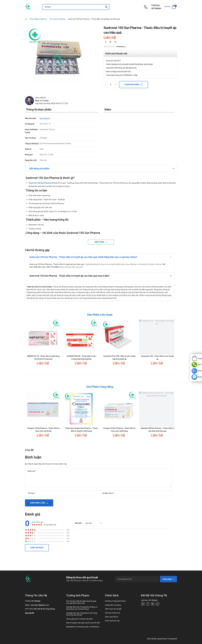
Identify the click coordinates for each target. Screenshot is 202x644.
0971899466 (156, 8)
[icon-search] (106, 7)
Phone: (28, 601)
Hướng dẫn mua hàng (113, 605)
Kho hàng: (29, 609)
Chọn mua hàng (132, 85)
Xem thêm (100, 242)
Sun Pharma (45, 118)
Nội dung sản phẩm (39, 168)
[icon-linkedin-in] (115, 42)
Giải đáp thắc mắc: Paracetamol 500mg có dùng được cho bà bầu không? (82, 608)
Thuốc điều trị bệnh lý (38, 19)
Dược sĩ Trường (42, 101)
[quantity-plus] (116, 85)
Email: (28, 605)
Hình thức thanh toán (113, 613)
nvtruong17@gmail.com (40, 605)
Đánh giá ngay (37, 548)
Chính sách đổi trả (111, 617)
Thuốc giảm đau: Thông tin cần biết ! (80, 619)
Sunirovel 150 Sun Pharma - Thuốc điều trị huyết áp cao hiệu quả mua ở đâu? (70, 276)
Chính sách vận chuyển (113, 609)
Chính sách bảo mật (112, 621)
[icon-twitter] (110, 42)
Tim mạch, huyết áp (57, 19)
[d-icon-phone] (146, 7)
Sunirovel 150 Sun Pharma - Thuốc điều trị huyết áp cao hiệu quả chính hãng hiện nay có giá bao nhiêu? (83, 257)
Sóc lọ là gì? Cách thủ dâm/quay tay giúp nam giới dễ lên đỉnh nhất (81, 602)
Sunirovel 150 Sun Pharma (40, 183)
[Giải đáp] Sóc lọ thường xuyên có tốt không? (83, 627)
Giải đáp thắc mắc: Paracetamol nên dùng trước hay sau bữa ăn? (82, 614)
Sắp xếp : (79, 523)
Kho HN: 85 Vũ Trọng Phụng (45, 609)
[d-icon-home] (26, 19)
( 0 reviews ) (121, 47)
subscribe (169, 579)
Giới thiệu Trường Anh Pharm (115, 601)
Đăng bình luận (38, 503)
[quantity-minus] (106, 85)
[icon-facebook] (106, 42)
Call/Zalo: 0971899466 (149, 600)
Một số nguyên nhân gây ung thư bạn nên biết (83, 623)
